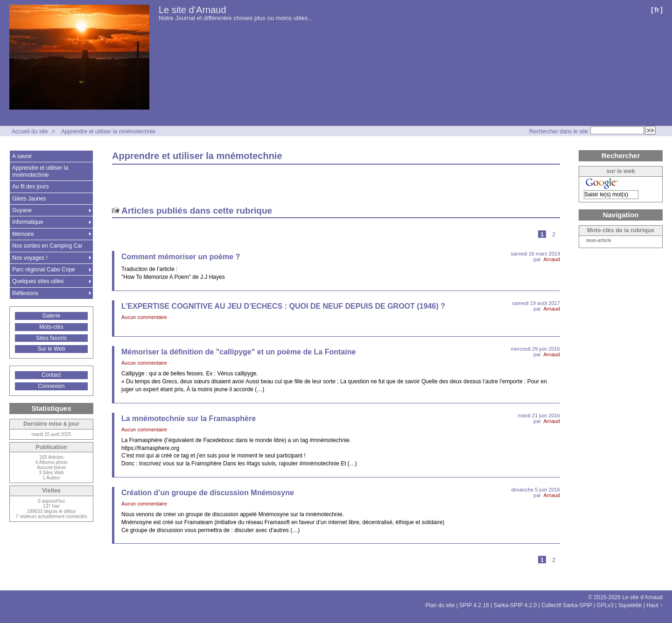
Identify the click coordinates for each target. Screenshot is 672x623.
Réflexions (25, 293)
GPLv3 (605, 605)
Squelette (630, 605)
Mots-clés (51, 327)
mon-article (599, 241)
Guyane (22, 210)
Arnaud (552, 259)
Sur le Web (51, 349)
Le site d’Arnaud (192, 10)
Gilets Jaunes (29, 199)
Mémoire (23, 234)
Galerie (52, 316)
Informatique (28, 222)
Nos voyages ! (30, 258)
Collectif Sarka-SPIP (567, 605)
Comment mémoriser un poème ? (181, 257)
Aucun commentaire (144, 317)
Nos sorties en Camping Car (47, 246)
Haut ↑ (654, 605)
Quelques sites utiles (38, 281)
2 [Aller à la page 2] (554, 235)
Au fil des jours (31, 187)
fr (657, 10)
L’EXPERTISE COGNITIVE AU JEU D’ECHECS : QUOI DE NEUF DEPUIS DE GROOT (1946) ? (283, 306)
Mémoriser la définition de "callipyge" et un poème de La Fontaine (238, 352)
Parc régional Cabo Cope (44, 270)
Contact (51, 375)
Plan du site (440, 605)
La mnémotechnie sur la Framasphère (189, 419)
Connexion (51, 386)
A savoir (22, 156)
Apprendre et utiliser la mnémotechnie (108, 132)
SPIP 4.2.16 (474, 605)
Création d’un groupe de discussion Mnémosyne (208, 493)
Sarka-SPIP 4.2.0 (515, 605)
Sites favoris (51, 338)
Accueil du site (30, 132)
